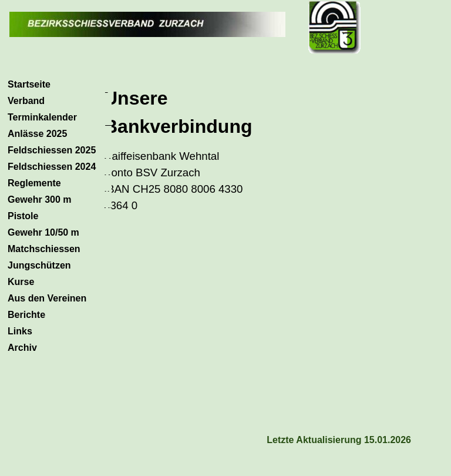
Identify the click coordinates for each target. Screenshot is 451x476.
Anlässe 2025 (37, 134)
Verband (26, 101)
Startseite (29, 84)
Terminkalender (42, 117)
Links (20, 331)
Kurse (21, 282)
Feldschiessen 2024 (52, 167)
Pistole (23, 216)
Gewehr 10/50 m (43, 232)
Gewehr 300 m (40, 200)
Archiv (22, 348)
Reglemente (34, 183)
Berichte (26, 315)
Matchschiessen (44, 249)
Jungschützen (39, 265)
